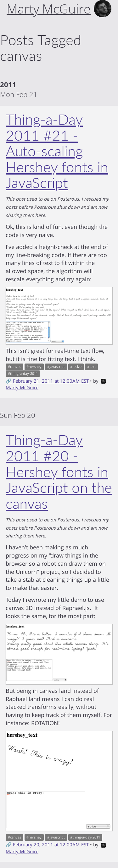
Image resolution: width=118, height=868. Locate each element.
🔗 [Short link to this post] (9, 381)
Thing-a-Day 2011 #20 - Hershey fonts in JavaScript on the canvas (59, 471)
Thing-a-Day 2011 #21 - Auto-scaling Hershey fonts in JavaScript (57, 151)
